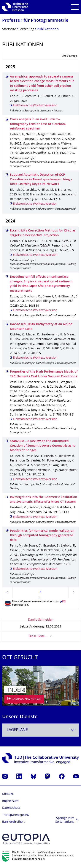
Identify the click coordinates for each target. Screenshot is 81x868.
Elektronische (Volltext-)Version (35, 106)
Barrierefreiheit (13, 822)
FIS (64, 602)
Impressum (10, 801)
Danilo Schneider (40, 620)
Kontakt (8, 794)
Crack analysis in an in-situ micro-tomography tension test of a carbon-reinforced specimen (38, 124)
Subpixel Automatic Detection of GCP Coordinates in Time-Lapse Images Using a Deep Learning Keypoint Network (41, 180)
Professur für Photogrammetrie (35, 21)
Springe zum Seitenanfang (65, 820)
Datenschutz (11, 808)
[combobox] (40, 730)
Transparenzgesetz (16, 815)
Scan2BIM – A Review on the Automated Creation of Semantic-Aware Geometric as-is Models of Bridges (42, 446)
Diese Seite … (38, 636)
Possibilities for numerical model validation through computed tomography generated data (42, 536)
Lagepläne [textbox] (17, 730)
